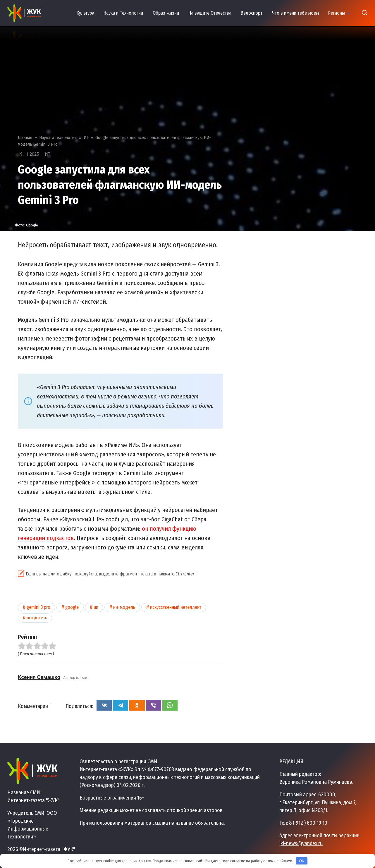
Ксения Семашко (39, 677)
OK (302, 861)
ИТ (48, 154)
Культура (85, 13)
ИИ (96, 607)
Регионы (337, 13)
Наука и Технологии (123, 13)
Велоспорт (252, 13)
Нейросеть (37, 618)
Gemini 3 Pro (38, 607)
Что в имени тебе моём (295, 13)
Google (72, 607)
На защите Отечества (210, 13)
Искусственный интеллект (176, 607)
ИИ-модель (124, 607)
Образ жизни (166, 13)
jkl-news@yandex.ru (301, 843)
